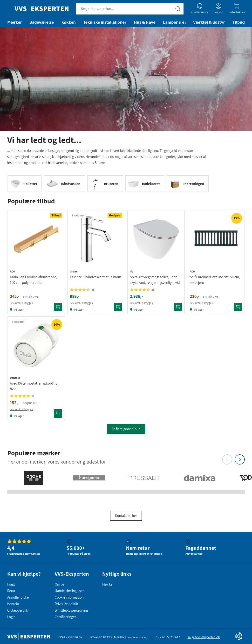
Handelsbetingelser (69, 591)
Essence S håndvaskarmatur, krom (95, 277)
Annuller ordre (18, 597)
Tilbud (239, 22)
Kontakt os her (126, 516)
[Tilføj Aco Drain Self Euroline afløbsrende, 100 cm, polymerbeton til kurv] (58, 307)
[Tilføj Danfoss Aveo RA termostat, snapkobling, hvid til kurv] (58, 413)
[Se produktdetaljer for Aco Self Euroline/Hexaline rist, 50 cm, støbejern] (216, 239)
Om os (60, 584)
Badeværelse (42, 22)
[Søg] (178, 9)
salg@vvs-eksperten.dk (204, 637)
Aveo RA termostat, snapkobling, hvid (34, 386)
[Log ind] (218, 9)
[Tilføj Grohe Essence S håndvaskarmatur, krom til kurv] (118, 307)
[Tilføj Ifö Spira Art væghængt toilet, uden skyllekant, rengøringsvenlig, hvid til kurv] (178, 307)
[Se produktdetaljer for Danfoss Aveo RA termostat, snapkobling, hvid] (36, 345)
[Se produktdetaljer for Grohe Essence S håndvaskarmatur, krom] (96, 239)
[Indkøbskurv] (237, 9)
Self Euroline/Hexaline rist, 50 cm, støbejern (215, 280)
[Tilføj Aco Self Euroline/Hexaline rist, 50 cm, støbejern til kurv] (238, 307)
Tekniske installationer (105, 22)
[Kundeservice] (200, 9)
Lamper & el (174, 22)
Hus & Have (145, 22)
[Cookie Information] (239, 637)
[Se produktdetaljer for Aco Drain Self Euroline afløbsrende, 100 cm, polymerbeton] (36, 239)
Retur (11, 591)
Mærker (14, 22)
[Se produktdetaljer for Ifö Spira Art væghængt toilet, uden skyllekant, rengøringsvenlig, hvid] (156, 239)
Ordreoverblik (18, 610)
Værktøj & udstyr (209, 22)
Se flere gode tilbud (126, 429)
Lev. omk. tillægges (21, 303)
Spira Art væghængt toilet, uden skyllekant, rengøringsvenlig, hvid (155, 280)
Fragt (11, 584)
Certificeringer (65, 617)
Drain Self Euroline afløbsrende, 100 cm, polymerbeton (33, 280)
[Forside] (41, 9)
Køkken (69, 22)
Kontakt (13, 604)
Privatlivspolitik (66, 604)
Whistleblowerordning (71, 610)
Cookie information (69, 597)
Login (11, 617)
